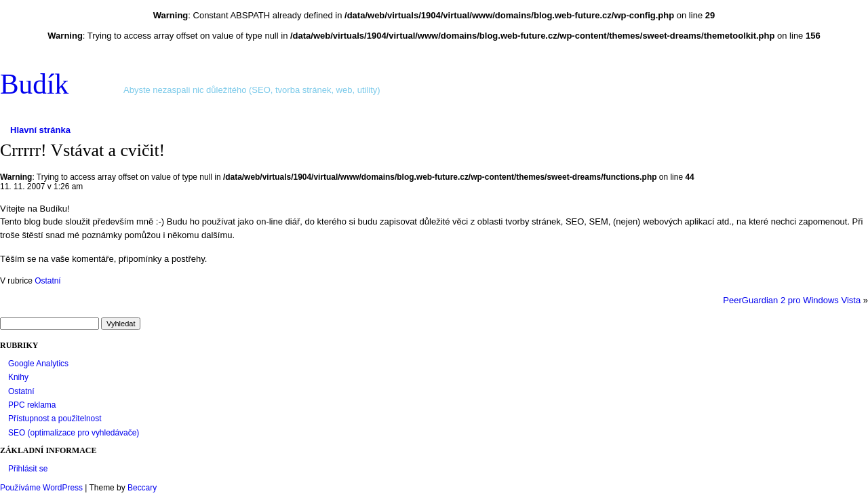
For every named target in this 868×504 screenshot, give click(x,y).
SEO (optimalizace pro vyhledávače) (74, 433)
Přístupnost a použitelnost (55, 419)
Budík (34, 84)
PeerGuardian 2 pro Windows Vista (792, 300)
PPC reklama (32, 405)
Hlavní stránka (40, 130)
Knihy (18, 377)
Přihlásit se (28, 469)
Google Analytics (38, 364)
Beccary (142, 488)
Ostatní (48, 281)
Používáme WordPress (41, 488)
